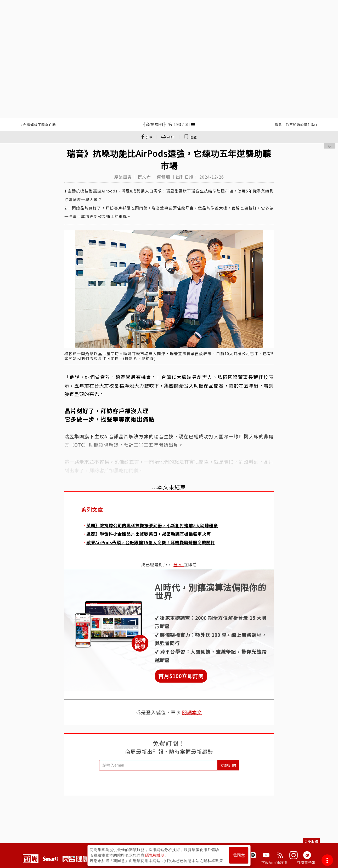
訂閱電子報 (306, 863)
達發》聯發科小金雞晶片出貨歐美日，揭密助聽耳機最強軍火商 (149, 534)
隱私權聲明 (155, 855)
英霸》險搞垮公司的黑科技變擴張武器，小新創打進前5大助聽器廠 (152, 525)
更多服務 (311, 841)
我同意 (239, 855)
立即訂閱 (228, 765)
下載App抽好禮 (274, 863)
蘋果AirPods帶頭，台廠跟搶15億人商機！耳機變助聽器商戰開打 (151, 542)
